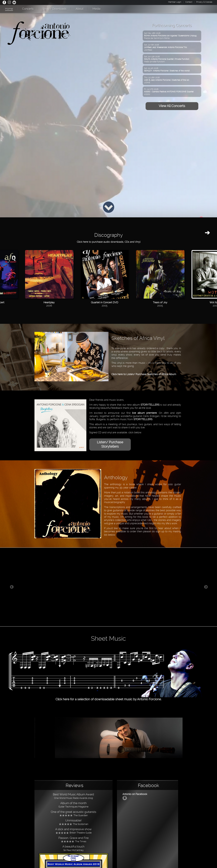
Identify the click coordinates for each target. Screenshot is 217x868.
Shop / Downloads (55, 9)
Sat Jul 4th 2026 (167, 69)
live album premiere (144, 413)
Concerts (28, 9)
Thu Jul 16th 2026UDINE (167, 80)
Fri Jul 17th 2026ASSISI (169, 92)
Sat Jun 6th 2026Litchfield (165, 47)
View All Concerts (172, 106)
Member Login (175, 2)
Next (206, 587)
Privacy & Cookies (204, 2)
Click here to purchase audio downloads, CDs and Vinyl (109, 242)
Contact (189, 2)
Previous (12, 587)
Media (97, 9)
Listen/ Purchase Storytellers (110, 444)
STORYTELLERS (150, 405)
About (80, 9)
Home (9, 9)
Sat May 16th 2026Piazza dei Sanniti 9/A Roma (170, 36)
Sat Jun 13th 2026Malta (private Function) (167, 59)
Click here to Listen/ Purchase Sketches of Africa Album (144, 374)
